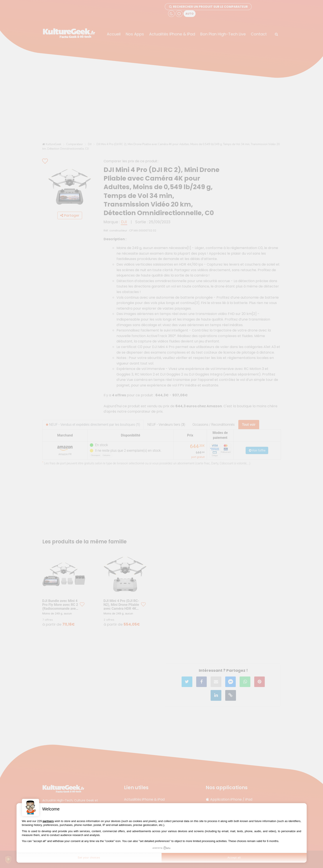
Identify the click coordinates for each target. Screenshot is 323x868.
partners (48, 821)
